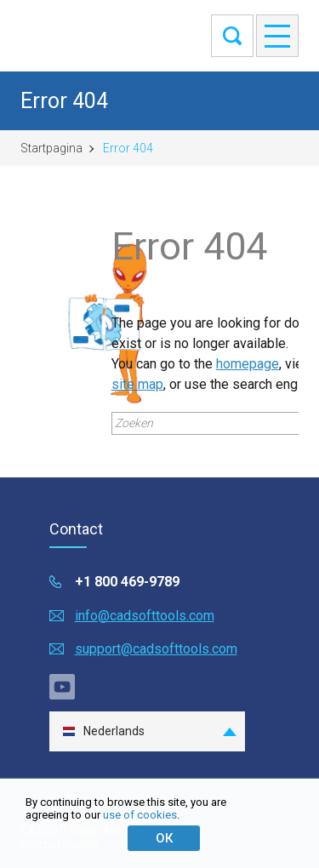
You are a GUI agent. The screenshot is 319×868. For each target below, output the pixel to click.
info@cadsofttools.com (145, 616)
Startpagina (51, 148)
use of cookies (140, 815)
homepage (248, 364)
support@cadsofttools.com (156, 649)
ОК (164, 838)
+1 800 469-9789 (127, 582)
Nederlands (103, 731)
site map (137, 384)
